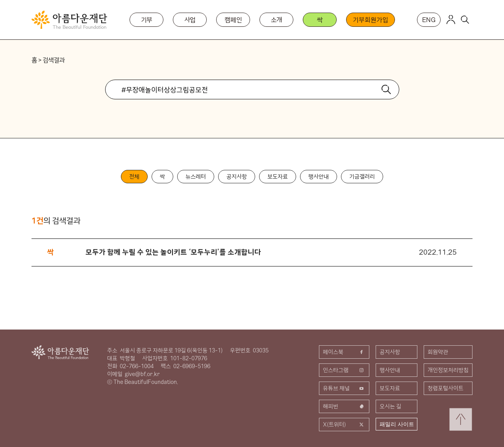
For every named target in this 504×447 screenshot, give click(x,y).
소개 (277, 20)
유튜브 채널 (344, 388)
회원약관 (438, 352)
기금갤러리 (362, 177)
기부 (147, 20)
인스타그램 (344, 370)
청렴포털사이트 (446, 388)
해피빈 (344, 406)
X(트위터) (344, 425)
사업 (190, 20)
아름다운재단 (60, 352)
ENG (429, 20)
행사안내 (319, 177)
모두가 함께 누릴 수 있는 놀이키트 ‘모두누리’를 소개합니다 (173, 252)
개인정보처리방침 (448, 370)
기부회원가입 (370, 20)
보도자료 (278, 177)
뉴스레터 (196, 177)
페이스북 (344, 352)
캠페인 (233, 20)
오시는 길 (390, 406)
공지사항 (237, 177)
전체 (134, 177)
